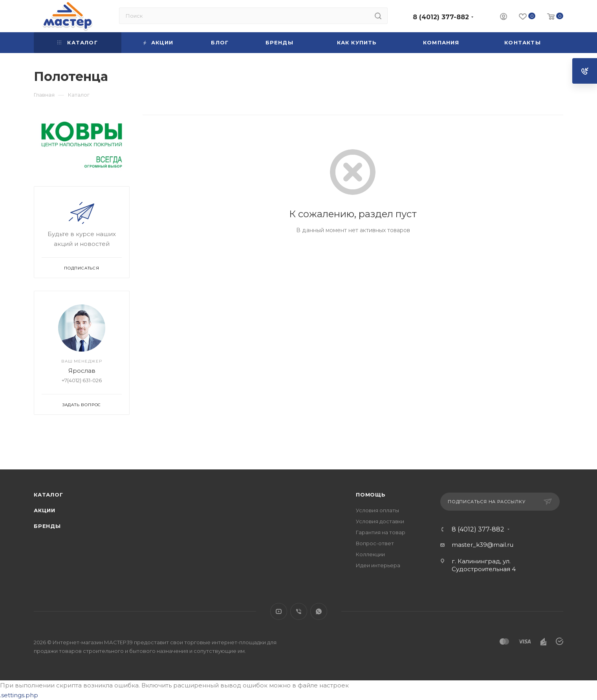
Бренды (47, 526)
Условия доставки (380, 521)
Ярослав (82, 371)
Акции (45, 510)
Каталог (49, 495)
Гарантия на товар (381, 532)
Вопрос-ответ (375, 543)
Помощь (371, 495)
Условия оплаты (377, 510)
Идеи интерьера (378, 565)
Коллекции (370, 554)
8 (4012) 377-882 (441, 17)
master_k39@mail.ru (483, 545)
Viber (299, 611)
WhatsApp (319, 611)
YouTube (279, 611)
